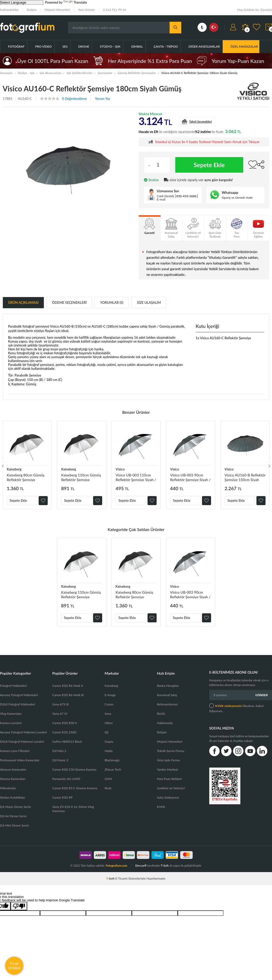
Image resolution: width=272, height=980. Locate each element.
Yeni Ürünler (86, 10)
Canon (109, 704)
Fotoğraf (16, 46)
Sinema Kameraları (13, 779)
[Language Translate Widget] (22, 2)
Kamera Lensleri (11, 723)
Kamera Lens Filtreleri (15, 751)
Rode (108, 788)
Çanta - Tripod (166, 46)
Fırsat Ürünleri (14, 966)
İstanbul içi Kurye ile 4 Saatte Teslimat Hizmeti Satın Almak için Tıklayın (207, 142)
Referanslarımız (167, 704)
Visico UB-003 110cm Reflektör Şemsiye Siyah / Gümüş (136, 477)
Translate (75, 2)
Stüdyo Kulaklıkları (13, 797)
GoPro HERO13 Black (67, 742)
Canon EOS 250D (64, 732)
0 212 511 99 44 (114, 10)
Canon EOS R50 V (65, 723)
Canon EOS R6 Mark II (68, 686)
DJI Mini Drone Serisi (14, 825)
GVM (108, 779)
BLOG (161, 714)
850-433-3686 (187, 196)
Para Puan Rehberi (169, 779)
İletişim (32, 10)
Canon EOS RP (62, 797)
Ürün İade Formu (168, 760)
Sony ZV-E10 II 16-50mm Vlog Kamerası (73, 809)
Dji (106, 732)
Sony (108, 714)
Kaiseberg (14, 469)
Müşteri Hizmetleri (57, 10)
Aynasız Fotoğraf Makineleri (19, 695)
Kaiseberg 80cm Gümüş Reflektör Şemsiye (26, 477)
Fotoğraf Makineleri (13, 686)
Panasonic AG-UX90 (66, 779)
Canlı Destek (166, 196)
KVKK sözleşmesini (228, 706)
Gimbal (137, 46)
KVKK (161, 807)
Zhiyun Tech (113, 769)
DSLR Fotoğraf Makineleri (18, 704)
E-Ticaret (121, 878)
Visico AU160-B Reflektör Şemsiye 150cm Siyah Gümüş (245, 477)
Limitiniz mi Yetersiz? (171, 788)
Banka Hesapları (168, 686)
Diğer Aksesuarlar (204, 46)
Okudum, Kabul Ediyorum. (236, 708)
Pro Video (44, 46)
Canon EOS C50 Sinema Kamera (74, 769)
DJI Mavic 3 (60, 760)
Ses (65, 46)
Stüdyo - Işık (110, 46)
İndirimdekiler (9, 10)
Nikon (109, 723)
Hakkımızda (165, 723)
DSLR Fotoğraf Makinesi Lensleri (22, 742)
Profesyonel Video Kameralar (20, 760)
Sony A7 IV (60, 714)
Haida (109, 751)
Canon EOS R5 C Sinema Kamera (75, 788)
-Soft (111, 878)
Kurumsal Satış (167, 695)
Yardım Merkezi (167, 769)
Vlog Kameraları (11, 714)
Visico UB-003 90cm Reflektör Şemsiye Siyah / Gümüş (190, 477)
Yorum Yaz (103, 99)
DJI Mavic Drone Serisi (15, 807)
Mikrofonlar (8, 788)
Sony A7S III (61, 704)
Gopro (109, 742)
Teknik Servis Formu (170, 751)
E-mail (161, 199)
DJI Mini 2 (59, 751)
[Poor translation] (19, 906)
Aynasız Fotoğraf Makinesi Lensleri (23, 732)
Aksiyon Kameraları (13, 769)
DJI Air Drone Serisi (13, 816)
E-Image (110, 695)
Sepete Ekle (209, 165)
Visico (120, 469)
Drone (84, 46)
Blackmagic (112, 760)
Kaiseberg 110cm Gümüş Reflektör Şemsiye (81, 477)
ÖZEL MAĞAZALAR (244, 46)
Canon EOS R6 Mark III (68, 695)
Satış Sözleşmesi (168, 797)
